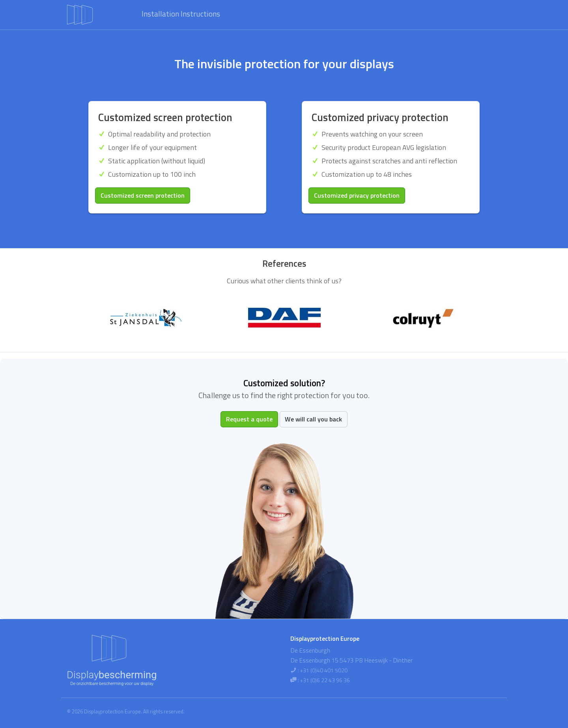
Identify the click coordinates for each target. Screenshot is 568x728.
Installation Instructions (181, 14)
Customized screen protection (143, 195)
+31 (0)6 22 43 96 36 (325, 680)
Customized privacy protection (357, 195)
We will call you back (313, 419)
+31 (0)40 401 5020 (324, 670)
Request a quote (249, 419)
